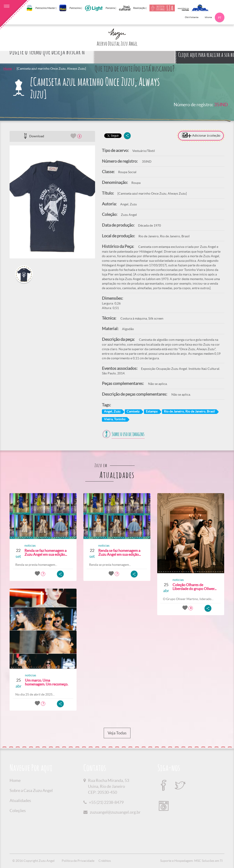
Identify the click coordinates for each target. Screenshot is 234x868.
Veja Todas (117, 733)
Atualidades (20, 801)
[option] (52, 202)
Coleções (18, 811)
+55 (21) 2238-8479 (106, 802)
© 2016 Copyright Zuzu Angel (33, 861)
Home (8, 69)
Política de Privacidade (78, 861)
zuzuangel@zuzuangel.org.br (115, 812)
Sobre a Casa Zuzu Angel (31, 790)
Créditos (105, 861)
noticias (30, 545)
